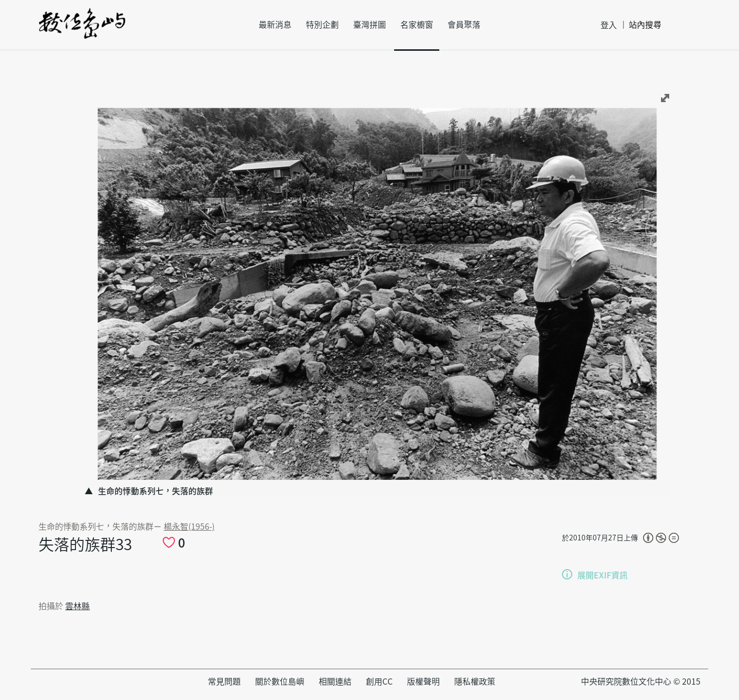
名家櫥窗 (417, 25)
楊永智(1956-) (189, 527)
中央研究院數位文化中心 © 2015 (641, 682)
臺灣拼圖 (369, 25)
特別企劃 (322, 25)
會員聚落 (464, 25)
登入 (609, 25)
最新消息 (275, 25)
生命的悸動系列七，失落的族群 (96, 527)
